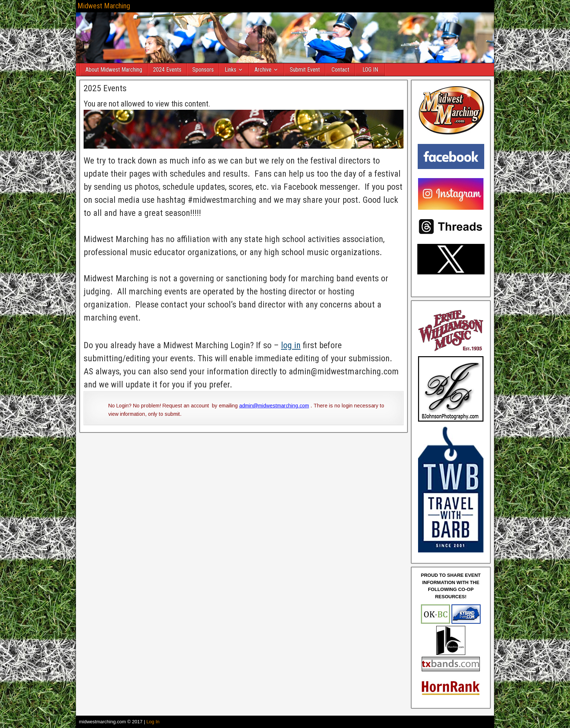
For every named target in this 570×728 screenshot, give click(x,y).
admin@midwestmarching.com (274, 406)
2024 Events (167, 70)
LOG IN (370, 70)
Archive (263, 70)
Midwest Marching (104, 6)
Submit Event (305, 70)
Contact (340, 70)
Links (230, 70)
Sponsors (203, 70)
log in (291, 345)
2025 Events (105, 88)
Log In (153, 722)
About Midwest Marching (114, 70)
